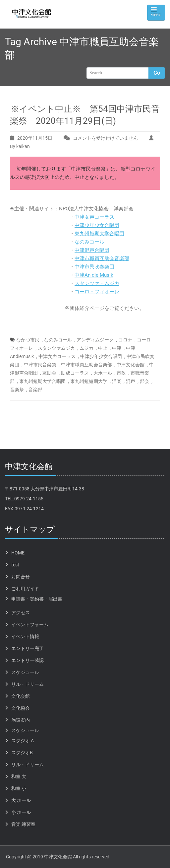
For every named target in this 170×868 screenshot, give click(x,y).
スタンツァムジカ (56, 348)
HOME (18, 553)
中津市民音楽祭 (40, 365)
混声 (131, 381)
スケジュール (25, 672)
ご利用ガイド (25, 589)
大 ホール (21, 800)
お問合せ (21, 577)
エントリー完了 (28, 648)
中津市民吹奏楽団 (94, 267)
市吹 (121, 373)
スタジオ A (23, 741)
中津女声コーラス (94, 217)
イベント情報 (25, 636)
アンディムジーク (95, 340)
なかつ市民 (28, 340)
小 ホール (21, 812)
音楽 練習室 (23, 824)
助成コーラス (75, 373)
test (15, 565)
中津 (117, 348)
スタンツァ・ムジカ (97, 283)
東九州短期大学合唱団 (99, 234)
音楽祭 (17, 390)
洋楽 (117, 381)
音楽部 (35, 390)
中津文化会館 (131, 365)
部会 (144, 381)
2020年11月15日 (35, 138)
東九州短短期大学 (89, 381)
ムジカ (86, 348)
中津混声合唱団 (92, 250)
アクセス (21, 613)
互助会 (49, 373)
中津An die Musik (94, 275)
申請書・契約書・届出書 (37, 599)
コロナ (125, 340)
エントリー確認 (28, 660)
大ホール (103, 373)
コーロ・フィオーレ (97, 292)
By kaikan (20, 146)
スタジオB (22, 753)
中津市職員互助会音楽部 (102, 258)
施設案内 (21, 720)
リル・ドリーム (28, 684)
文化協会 (21, 708)
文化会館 (21, 696)
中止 (103, 348)
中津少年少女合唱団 (97, 225)
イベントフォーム (30, 624)
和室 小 (19, 788)
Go (157, 73)
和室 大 (19, 776)
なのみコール (89, 242)
